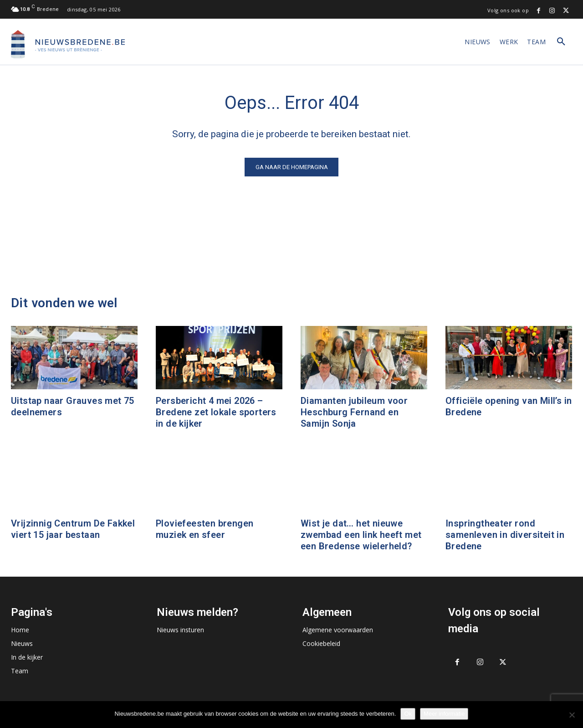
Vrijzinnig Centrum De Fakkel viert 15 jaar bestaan (73, 529)
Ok (408, 714)
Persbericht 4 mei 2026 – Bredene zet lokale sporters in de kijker (216, 412)
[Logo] (68, 44)
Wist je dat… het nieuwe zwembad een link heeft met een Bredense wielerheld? (361, 535)
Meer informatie (444, 714)
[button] (561, 42)
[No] (572, 715)
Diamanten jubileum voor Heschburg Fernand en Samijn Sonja (354, 412)
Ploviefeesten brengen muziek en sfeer (205, 529)
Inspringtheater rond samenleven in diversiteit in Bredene (505, 535)
